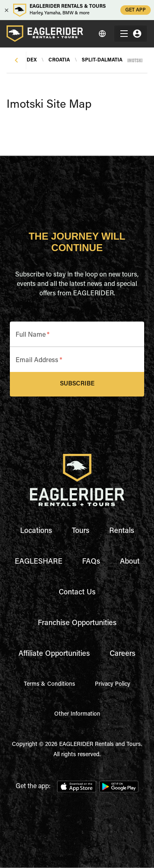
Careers (123, 654)
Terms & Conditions (49, 684)
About (130, 562)
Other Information (77, 714)
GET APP (136, 10)
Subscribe (77, 384)
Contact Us (77, 593)
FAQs (91, 562)
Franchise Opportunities (77, 623)
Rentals (122, 531)
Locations (36, 531)
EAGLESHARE (39, 562)
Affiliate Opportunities (54, 654)
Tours (81, 531)
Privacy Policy (113, 684)
